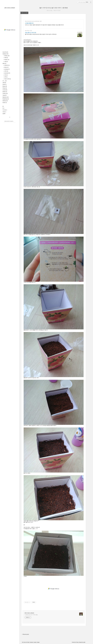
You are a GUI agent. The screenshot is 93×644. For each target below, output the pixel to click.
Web (4, 63)
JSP (6, 77)
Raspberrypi (6, 99)
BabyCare (6, 97)
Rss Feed (24, 642)
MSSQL (7, 56)
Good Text (5, 52)
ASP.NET (7, 65)
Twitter (28, 642)
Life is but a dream (10, 8)
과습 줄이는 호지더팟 (31, 33)
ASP (6, 71)
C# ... (5, 81)
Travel (4, 95)
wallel (84, 642)
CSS (6, 75)
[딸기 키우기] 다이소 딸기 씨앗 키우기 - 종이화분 (54, 8)
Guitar (4, 84)
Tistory (77, 642)
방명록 (4, 114)
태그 (3, 108)
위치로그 (4, 112)
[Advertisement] (10, 30)
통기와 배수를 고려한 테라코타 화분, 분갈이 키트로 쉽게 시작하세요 (41, 34)
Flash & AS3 (7, 79)
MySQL (7, 60)
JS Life (5, 90)
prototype (7, 69)
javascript (7, 73)
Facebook (31, 642)
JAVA (4, 83)
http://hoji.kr (27, 31)
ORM (6, 58)
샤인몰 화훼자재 (29, 23)
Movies (5, 86)
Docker (5, 103)
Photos (5, 88)
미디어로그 (5, 110)
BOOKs (5, 92)
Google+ (38, 642)
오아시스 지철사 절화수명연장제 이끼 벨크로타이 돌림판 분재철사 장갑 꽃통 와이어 (44, 25)
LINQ (6, 62)
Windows (5, 101)
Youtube (35, 642)
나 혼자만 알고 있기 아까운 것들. (31, 615)
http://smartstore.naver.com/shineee (32, 21)
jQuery (6, 67)
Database (5, 54)
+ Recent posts (25, 634)
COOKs (5, 93)
